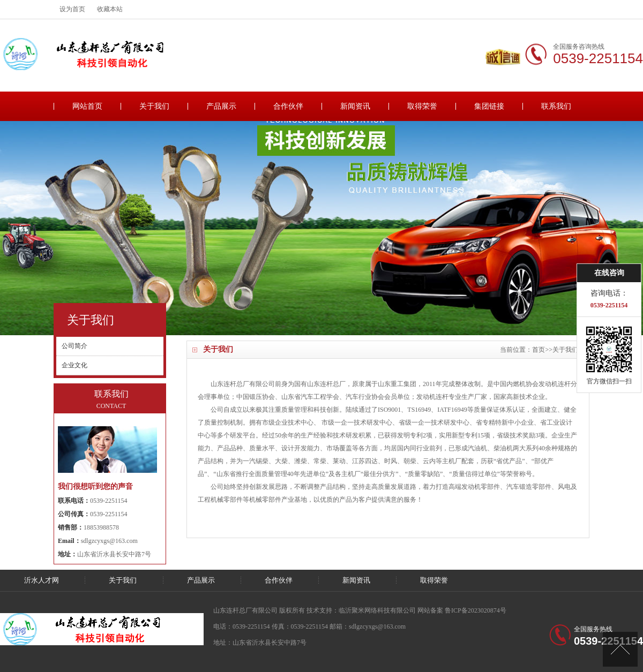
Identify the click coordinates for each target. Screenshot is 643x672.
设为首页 (72, 9)
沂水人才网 (42, 580)
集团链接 (489, 106)
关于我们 (154, 106)
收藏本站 (110, 9)
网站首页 (87, 106)
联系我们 (556, 106)
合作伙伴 (288, 106)
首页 (539, 350)
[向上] (620, 649)
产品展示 (221, 106)
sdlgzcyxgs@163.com (109, 541)
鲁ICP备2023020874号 (476, 610)
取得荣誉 (422, 106)
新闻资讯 (355, 106)
